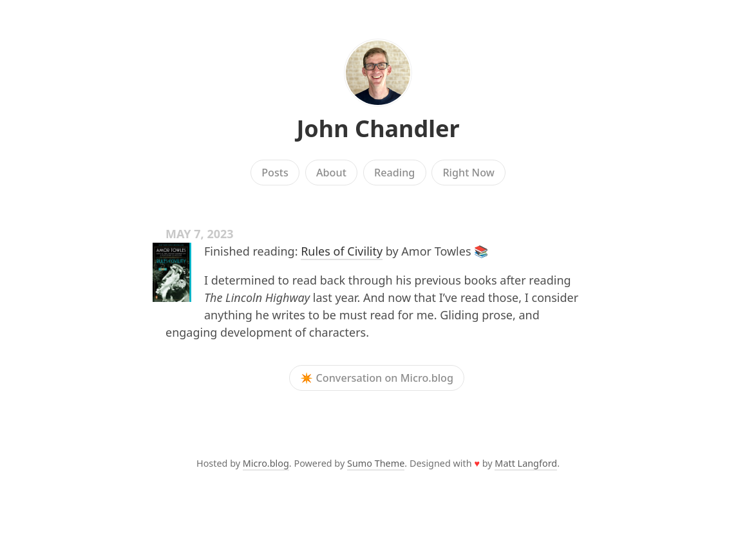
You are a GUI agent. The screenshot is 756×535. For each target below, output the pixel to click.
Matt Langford (526, 463)
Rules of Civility (342, 251)
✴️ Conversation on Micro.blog (377, 378)
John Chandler (378, 128)
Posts (275, 173)
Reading (394, 173)
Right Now (468, 173)
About (331, 173)
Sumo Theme (376, 463)
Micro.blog (266, 463)
